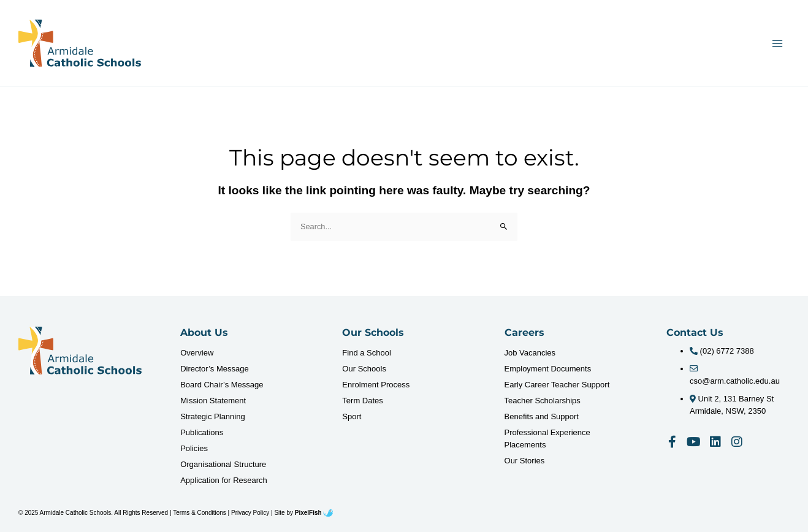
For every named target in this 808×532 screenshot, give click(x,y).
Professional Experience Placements (547, 439)
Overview (197, 353)
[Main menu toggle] (778, 43)
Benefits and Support (542, 416)
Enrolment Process (376, 385)
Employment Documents (548, 369)
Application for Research (224, 480)
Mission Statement (213, 401)
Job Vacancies (530, 353)
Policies (194, 448)
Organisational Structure (223, 464)
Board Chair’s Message (222, 385)
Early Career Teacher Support (557, 385)
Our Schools (364, 369)
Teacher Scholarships (543, 401)
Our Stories (525, 461)
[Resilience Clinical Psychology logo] (80, 351)
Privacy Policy (250, 513)
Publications (202, 432)
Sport (352, 416)
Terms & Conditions (200, 513)
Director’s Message (215, 369)
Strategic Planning (213, 416)
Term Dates (362, 401)
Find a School (367, 353)
